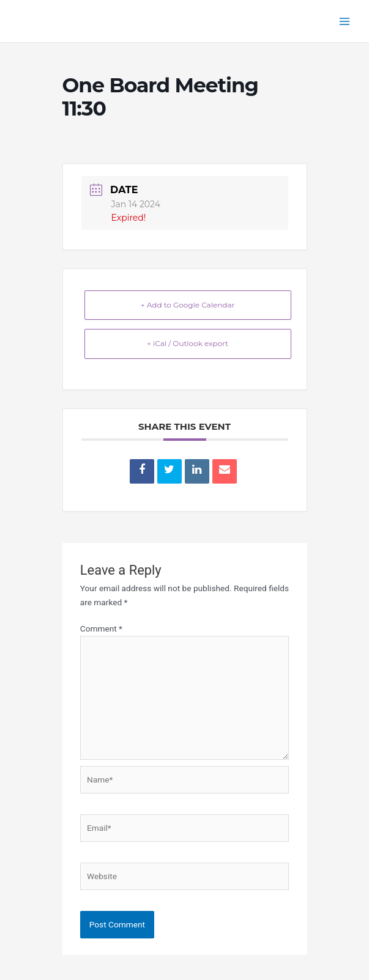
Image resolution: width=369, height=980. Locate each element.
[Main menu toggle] (345, 21)
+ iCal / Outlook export (188, 343)
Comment (101, 628)
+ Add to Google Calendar (188, 305)
